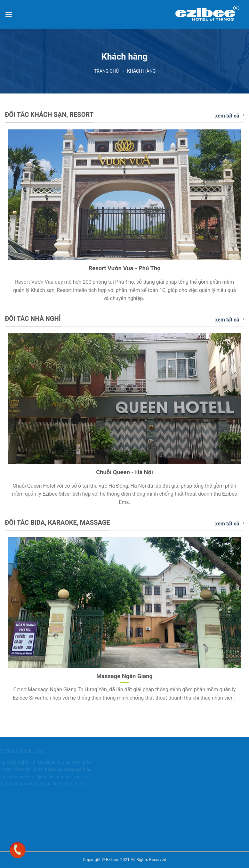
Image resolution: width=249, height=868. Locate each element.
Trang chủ (106, 71)
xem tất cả (230, 116)
